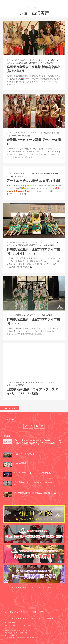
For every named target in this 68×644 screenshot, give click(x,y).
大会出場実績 (20, 463)
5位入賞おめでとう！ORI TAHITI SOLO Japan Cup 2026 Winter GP (38, 483)
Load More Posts (9, 408)
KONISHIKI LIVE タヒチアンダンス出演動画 (33, 473)
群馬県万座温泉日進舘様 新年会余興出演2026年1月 (34, 69)
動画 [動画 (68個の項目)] (27, 612)
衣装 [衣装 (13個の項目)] (34, 612)
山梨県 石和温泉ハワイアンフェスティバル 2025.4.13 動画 (32, 392)
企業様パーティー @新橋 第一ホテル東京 (34, 142)
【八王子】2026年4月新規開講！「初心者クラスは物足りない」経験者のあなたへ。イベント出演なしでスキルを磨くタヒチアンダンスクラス (39, 443)
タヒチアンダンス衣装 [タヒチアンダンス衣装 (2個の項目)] (13, 612)
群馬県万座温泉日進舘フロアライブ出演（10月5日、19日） (33, 252)
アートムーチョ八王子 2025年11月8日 (33, 181)
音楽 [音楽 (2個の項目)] (41, 612)
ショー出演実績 (17, 63)
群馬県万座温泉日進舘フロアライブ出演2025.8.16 (33, 322)
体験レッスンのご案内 (24, 454)
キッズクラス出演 (32, 174)
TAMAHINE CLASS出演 (17, 174)
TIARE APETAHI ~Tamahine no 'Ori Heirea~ (23, 60)
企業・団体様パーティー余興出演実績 (39, 63)
